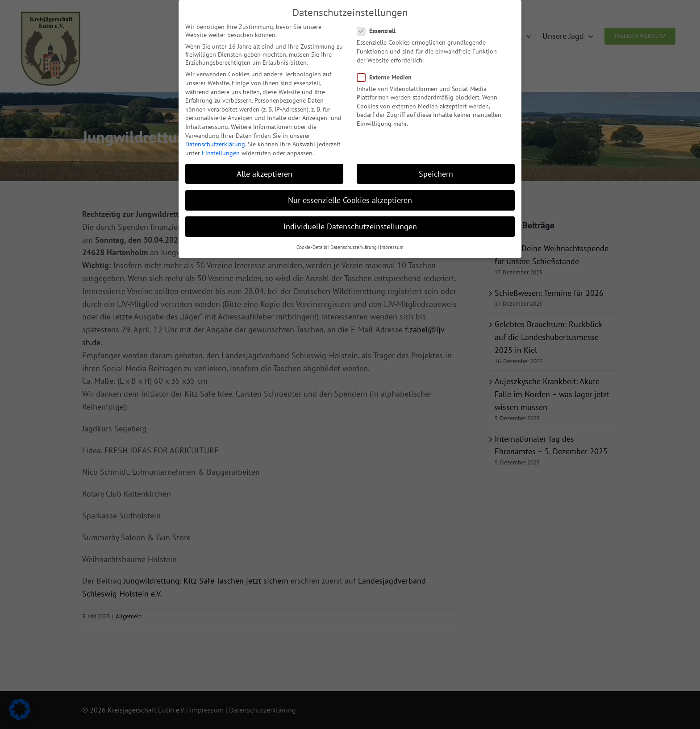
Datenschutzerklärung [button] (354, 240)
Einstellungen (221, 145)
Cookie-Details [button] (312, 240)
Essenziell (380, 24)
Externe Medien (388, 70)
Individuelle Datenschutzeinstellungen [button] (350, 219)
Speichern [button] (436, 166)
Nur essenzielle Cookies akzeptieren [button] (350, 193)
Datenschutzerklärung (215, 137)
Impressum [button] (392, 240)
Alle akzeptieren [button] (265, 166)
